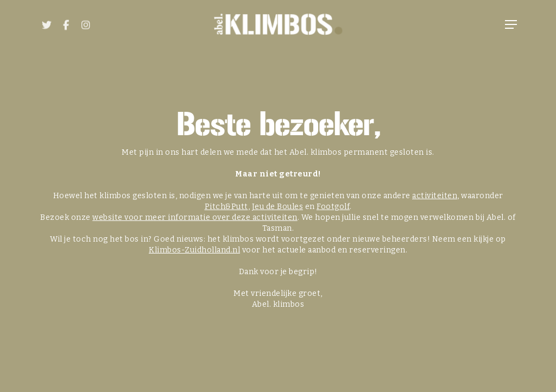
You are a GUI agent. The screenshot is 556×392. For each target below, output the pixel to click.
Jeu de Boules (278, 207)
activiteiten (435, 196)
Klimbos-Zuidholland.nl (194, 250)
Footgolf (333, 207)
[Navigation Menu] (511, 24)
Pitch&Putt (226, 207)
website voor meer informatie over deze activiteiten (195, 217)
